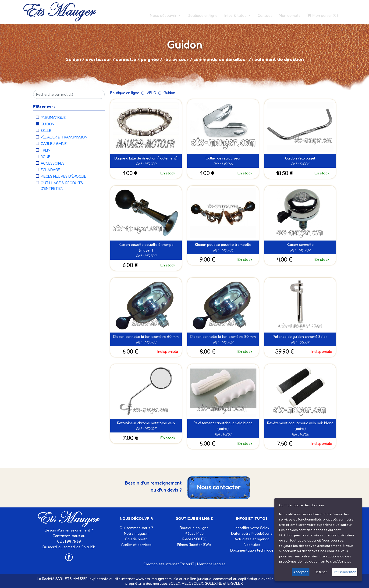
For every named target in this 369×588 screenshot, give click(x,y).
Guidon (48, 124)
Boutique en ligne (203, 15)
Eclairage (50, 170)
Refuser (321, 572)
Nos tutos (252, 545)
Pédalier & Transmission (64, 137)
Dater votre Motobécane (252, 533)
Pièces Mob (194, 533)
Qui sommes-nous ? (136, 528)
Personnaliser (345, 572)
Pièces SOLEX (194, 539)
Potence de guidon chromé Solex (300, 337)
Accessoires (53, 163)
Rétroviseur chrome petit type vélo (146, 423)
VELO (151, 93)
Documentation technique (252, 550)
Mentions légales (211, 564)
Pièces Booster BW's (194, 545)
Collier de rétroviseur (223, 158)
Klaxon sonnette (300, 244)
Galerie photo (136, 539)
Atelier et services (136, 545)
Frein (46, 150)
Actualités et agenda (252, 539)
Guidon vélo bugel (300, 158)
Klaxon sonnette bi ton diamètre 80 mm (223, 337)
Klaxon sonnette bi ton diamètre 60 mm (146, 337)
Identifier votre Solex (252, 528)
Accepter (301, 572)
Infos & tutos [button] (236, 15)
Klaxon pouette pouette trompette (223, 244)
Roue (45, 157)
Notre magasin (136, 533)
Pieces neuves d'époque (63, 176)
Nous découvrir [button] (164, 15)
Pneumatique (53, 117)
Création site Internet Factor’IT (169, 564)
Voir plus (344, 561)
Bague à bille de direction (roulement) (146, 158)
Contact (265, 15)
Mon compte (290, 15)
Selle (46, 131)
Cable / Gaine (54, 144)
